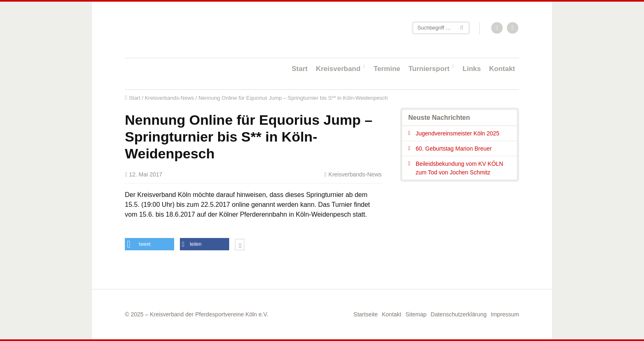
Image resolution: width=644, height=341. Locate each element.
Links (471, 69)
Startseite (178, 29)
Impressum (505, 314)
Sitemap (416, 314)
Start (300, 69)
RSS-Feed (497, 28)
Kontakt (502, 69)
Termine (387, 69)
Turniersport (429, 69)
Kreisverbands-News (169, 98)
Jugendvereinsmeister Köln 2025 (458, 133)
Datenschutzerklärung (459, 314)
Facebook (513, 28)
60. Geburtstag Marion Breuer (454, 149)
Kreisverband (338, 69)
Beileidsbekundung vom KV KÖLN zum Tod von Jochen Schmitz (459, 168)
